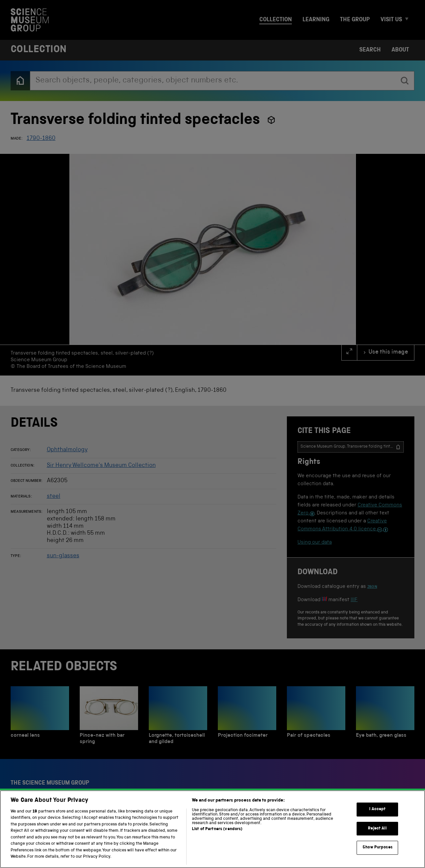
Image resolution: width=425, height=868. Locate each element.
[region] (212, 829)
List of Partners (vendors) (217, 829)
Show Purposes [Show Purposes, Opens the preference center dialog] (378, 848)
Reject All (377, 829)
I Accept (377, 809)
